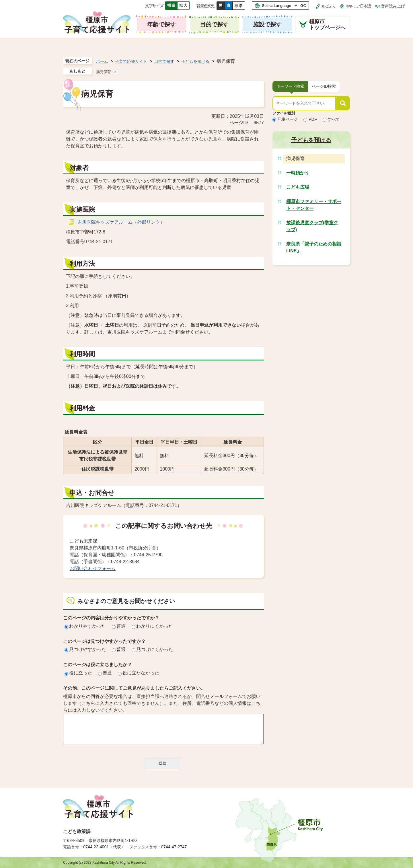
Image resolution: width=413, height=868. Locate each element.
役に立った (78, 673)
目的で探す (164, 61)
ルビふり (329, 6)
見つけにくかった (152, 649)
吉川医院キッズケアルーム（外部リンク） (121, 222)
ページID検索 (324, 86)
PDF (310, 119)
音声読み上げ (393, 6)
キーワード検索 (290, 86)
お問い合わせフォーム (93, 568)
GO (303, 6)
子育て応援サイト (131, 61)
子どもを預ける (195, 61)
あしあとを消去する (115, 72)
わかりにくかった (152, 626)
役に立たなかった (139, 673)
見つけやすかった (85, 649)
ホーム (102, 61)
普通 (119, 626)
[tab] (290, 86)
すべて (331, 119)
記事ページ (285, 119)
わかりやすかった (85, 626)
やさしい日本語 (358, 6)
